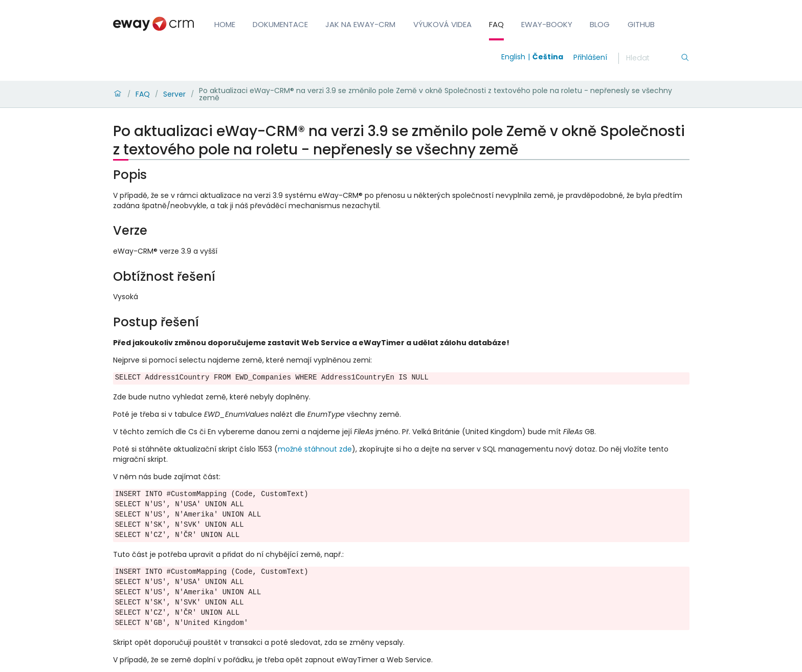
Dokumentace (280, 24)
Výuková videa (442, 24)
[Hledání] (653, 58)
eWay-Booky (547, 24)
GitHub (641, 24)
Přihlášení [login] (590, 57)
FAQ (496, 24)
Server (174, 94)
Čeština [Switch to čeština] (548, 57)
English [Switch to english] (513, 57)
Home (225, 24)
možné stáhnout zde (315, 449)
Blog (600, 24)
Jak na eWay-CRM (360, 24)
